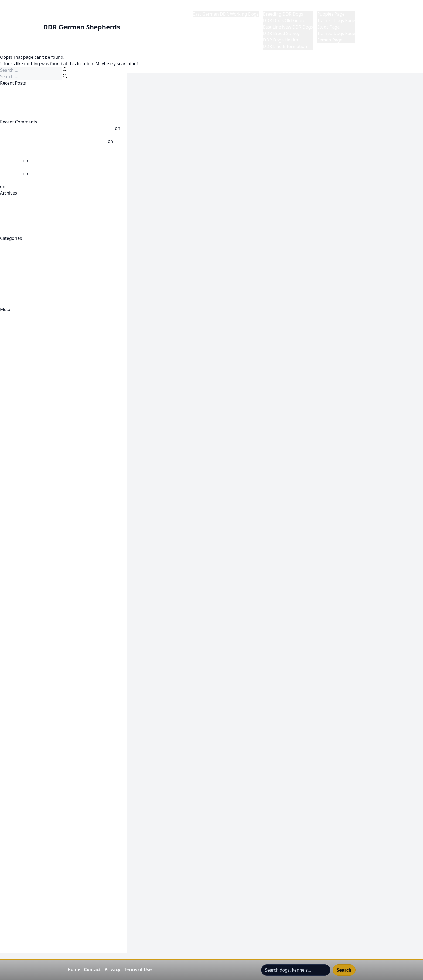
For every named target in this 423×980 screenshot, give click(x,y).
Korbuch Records (17, 756)
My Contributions (18, 801)
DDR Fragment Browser (24, 471)
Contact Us (11, 413)
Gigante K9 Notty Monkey (26, 646)
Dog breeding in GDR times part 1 (63, 161)
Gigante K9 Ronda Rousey (26, 659)
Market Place (330, 8)
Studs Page (329, 27)
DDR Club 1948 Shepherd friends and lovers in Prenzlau (56, 432)
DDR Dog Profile (16, 439)
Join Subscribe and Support (27, 743)
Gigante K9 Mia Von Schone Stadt (34, 633)
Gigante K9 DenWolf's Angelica (31, 587)
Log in (6, 322)
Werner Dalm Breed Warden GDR (40, 186)
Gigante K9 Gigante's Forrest (29, 607)
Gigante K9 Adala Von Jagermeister (35, 600)
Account (8, 355)
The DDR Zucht (15, 898)
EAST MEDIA (12, 536)
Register (8, 316)
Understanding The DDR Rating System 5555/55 (48, 930)
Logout (7, 788)
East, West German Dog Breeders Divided (42, 115)
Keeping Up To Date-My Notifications (37, 749)
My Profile (370, 8)
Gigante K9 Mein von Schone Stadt (35, 626)
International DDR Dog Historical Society (41, 736)
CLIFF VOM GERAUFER (22, 96)
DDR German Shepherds (82, 27)
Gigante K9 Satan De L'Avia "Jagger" (36, 665)
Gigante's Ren (14, 710)
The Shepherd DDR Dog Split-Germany (39, 904)
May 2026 (10, 206)
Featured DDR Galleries (23, 555)
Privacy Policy (14, 833)
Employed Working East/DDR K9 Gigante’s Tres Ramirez (56, 109)
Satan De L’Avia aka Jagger (55, 174)
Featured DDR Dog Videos (26, 542)
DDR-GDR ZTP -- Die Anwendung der (37, 503)
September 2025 (17, 225)
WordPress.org (15, 342)
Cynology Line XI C (19, 419)
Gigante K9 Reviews (20, 652)
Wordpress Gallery (19, 950)
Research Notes (16, 853)
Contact (92, 969)
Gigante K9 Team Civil (22, 671)
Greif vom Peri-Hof (19, 102)
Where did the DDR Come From (32, 303)
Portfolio (9, 827)
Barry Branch (13, 368)
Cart (4, 387)
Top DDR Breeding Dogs (24, 911)
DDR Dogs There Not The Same (31, 89)
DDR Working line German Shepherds (38, 497)
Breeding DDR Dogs (283, 14)
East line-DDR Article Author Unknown (38, 529)
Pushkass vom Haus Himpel (28, 135)
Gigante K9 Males (18, 620)
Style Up (8, 885)
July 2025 (9, 232)
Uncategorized (15, 296)
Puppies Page (331, 14)
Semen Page (330, 40)
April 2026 (10, 212)
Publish (7, 406)
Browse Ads (12, 380)
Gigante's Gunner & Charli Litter (32, 704)
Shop (5, 865)
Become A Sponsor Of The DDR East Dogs (42, 374)
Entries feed (12, 329)
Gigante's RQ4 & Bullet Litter (29, 717)
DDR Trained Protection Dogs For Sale (38, 490)
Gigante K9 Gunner (19, 613)
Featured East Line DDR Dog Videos (36, 568)
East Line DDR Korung (22, 523)
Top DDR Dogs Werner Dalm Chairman (39, 917)
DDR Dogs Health (281, 40)
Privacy (112, 969)
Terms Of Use (14, 891)
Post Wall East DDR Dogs (25, 290)
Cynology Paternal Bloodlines (30, 426)
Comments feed (16, 335)
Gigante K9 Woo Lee (20, 684)
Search (344, 970)
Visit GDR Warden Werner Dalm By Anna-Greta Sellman (56, 943)
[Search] (65, 70)
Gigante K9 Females (20, 594)
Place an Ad (12, 820)
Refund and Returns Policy (27, 846)
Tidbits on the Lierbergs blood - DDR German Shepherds (57, 128)
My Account (12, 781)
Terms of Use (138, 969)
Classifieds (11, 400)
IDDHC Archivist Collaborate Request (37, 730)
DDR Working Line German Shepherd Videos (45, 277)
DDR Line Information (285, 46)
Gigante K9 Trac (16, 678)
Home (199, 8)
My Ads (7, 794)
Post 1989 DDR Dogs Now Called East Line (42, 283)
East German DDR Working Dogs (226, 14)
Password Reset (16, 814)
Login (6, 762)
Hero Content (14, 723)
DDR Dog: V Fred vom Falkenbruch (35, 452)
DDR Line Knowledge (21, 271)
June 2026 (10, 199)
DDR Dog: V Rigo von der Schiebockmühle (42, 458)
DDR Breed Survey (281, 33)
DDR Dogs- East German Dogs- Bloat (37, 465)
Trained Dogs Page (336, 20)
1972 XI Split (12, 348)
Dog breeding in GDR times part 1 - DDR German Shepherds (61, 180)
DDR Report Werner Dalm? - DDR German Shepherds (53, 141)
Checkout (10, 393)
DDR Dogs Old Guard (284, 20)
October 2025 (14, 219)
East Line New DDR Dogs (288, 27)
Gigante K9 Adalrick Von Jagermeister (38, 574)
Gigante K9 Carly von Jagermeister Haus (40, 581)
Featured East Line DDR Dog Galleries (38, 562)
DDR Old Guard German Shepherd (35, 484)
